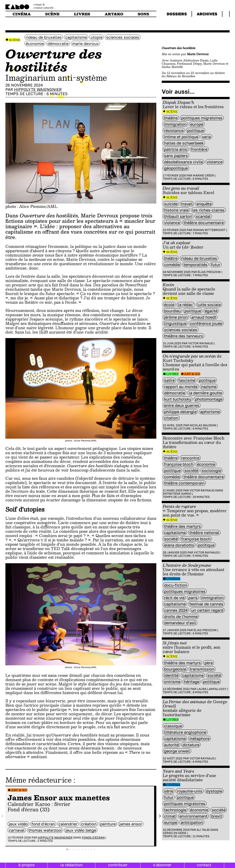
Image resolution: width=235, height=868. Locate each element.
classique (173, 726)
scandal (203, 216)
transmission (202, 669)
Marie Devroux (86, 43)
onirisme (172, 682)
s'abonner (162, 865)
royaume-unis (190, 791)
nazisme (209, 387)
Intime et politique (181, 137)
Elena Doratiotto (179, 545)
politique (196, 130)
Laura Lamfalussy (212, 689)
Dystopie (214, 791)
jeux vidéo (18, 824)
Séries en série (175, 833)
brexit (217, 816)
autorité (171, 745)
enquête (204, 204)
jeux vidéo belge (81, 830)
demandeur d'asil (180, 623)
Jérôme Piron (176, 317)
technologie (175, 810)
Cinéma (173, 579)
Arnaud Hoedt (204, 317)
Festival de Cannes (206, 604)
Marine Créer (203, 175)
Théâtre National (204, 533)
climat (170, 816)
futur (216, 265)
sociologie (211, 470)
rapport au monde (181, 387)
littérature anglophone (185, 732)
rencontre (190, 458)
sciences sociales (123, 37)
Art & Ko (19, 790)
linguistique (175, 323)
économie (35, 43)
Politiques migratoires (202, 118)
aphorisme (210, 412)
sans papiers (176, 156)
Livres (172, 374)
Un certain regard (207, 610)
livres (82, 14)
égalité (211, 311)
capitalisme (76, 37)
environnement (193, 816)
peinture (108, 824)
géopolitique (176, 168)
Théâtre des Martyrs (182, 526)
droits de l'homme (181, 616)
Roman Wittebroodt (209, 230)
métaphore (199, 738)
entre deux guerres (182, 405)
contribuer (118, 865)
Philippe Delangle (180, 412)
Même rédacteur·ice (38, 780)
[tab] (67, 850)
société (191, 470)
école (169, 305)
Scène (14, 40)
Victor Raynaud (201, 343)
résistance (174, 130)
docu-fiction (176, 585)
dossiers (177, 14)
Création (89, 824)
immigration (175, 124)
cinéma (22, 14)
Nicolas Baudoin (203, 425)
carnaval (17, 830)
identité (171, 675)
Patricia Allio (176, 149)
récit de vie (174, 598)
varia (206, 137)
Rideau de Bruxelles (44, 37)
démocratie (58, 43)
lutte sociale (209, 305)
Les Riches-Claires (208, 210)
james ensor (131, 824)
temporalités (195, 265)
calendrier (68, 824)
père (209, 663)
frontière (199, 149)
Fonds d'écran (93, 838)
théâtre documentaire (204, 223)
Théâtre (171, 118)
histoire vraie (176, 210)
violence (215, 162)
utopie (97, 37)
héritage (192, 682)
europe (197, 124)
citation (171, 418)
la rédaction (71, 865)
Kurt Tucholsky (178, 399)
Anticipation (192, 822)
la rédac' (186, 305)
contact (204, 865)
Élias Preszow (209, 272)
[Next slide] (160, 816)
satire (169, 380)
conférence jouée (206, 323)
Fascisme (187, 380)
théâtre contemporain (184, 483)
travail (187, 204)
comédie (172, 265)
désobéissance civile (184, 162)
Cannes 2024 (176, 610)
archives (207, 14)
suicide (171, 204)
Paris (193, 598)
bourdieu (172, 311)
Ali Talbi (203, 830)
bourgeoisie (175, 669)
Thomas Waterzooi (45, 830)
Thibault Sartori (178, 216)
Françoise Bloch (179, 464)
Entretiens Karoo (177, 494)
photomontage (209, 399)
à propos (27, 865)
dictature (191, 745)
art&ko (114, 14)
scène (52, 14)
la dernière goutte (205, 393)
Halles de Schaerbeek (184, 143)
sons (143, 14)
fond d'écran (43, 824)
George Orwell (177, 751)
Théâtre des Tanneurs (184, 336)
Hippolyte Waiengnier (38, 89)
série (169, 791)
